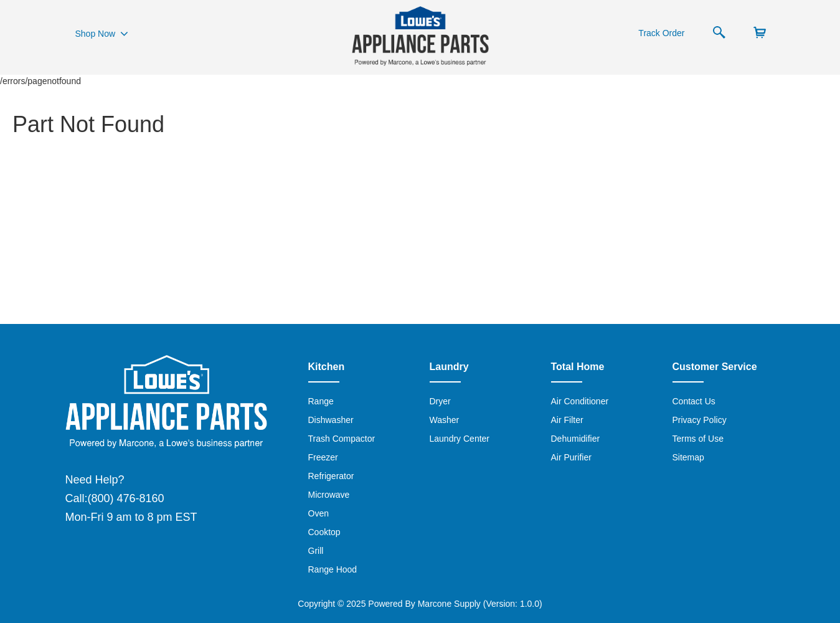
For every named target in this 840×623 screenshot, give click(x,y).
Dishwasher (331, 420)
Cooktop (324, 532)
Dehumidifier (576, 439)
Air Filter (567, 420)
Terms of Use (698, 439)
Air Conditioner (580, 401)
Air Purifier (571, 457)
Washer (445, 420)
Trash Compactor (342, 439)
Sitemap (688, 457)
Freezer (323, 457)
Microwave (329, 495)
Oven (319, 513)
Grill (316, 551)
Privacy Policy (700, 420)
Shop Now (102, 34)
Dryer (440, 401)
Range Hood (333, 569)
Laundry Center (460, 439)
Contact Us (694, 401)
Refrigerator (331, 476)
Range (321, 401)
